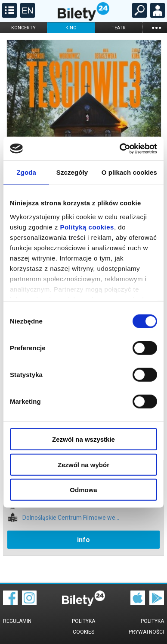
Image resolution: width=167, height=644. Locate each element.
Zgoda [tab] (26, 172)
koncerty (23, 28)
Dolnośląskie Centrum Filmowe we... (71, 518)
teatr (119, 28)
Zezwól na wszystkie (83, 439)
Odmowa (83, 490)
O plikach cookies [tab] (129, 172)
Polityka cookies (83, 627)
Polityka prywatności (146, 627)
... (156, 27)
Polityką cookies (87, 227)
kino (71, 28)
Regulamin (17, 621)
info (83, 540)
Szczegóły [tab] (72, 172)
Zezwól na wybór (83, 464)
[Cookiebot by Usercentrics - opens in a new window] (120, 148)
